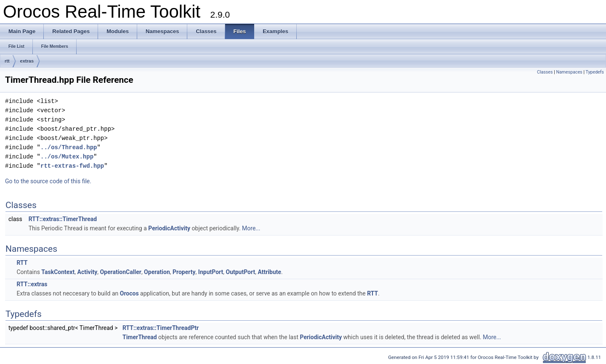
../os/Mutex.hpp (67, 157)
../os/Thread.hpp (69, 147)
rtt (7, 61)
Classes (545, 72)
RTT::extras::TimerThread (63, 219)
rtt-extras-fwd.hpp (72, 166)
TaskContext (58, 272)
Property (184, 272)
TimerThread (140, 337)
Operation (157, 272)
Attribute (269, 272)
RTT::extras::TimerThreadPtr (161, 328)
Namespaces (569, 72)
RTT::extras (32, 284)
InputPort (211, 272)
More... (251, 228)
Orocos (129, 293)
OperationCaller (120, 272)
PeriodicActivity (169, 228)
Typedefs (595, 72)
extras (27, 61)
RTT (22, 263)
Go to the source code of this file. (48, 181)
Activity (87, 272)
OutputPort (241, 272)
